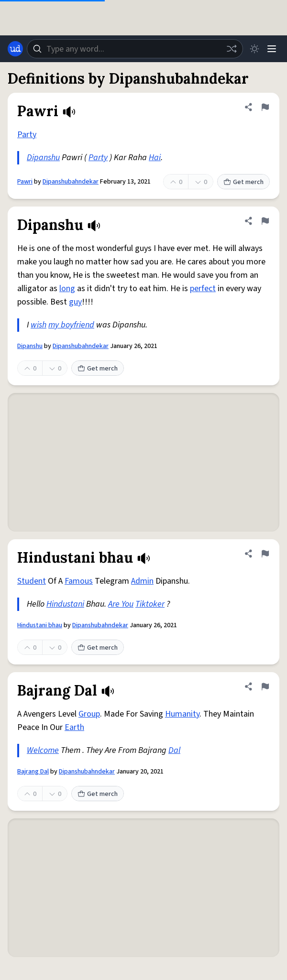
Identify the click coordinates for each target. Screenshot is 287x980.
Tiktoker (150, 604)
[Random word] (232, 49)
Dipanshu (43, 158)
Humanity (182, 714)
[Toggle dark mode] (254, 49)
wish (39, 325)
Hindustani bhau (40, 625)
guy (75, 302)
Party (27, 135)
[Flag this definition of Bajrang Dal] (265, 686)
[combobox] (135, 49)
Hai (155, 158)
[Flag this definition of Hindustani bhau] (265, 554)
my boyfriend (71, 325)
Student (32, 581)
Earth (74, 727)
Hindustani (65, 604)
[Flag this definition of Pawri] (265, 107)
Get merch (243, 182)
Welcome (43, 750)
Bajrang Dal (33, 772)
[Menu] (272, 49)
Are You (121, 604)
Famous (79, 581)
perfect (203, 289)
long (67, 289)
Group (89, 714)
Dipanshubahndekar (71, 182)
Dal (174, 750)
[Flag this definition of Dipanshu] (265, 221)
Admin (142, 581)
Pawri (25, 182)
